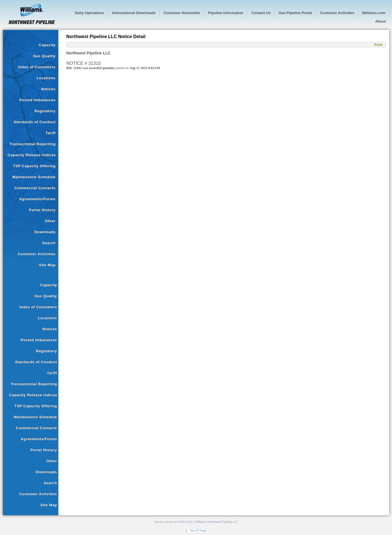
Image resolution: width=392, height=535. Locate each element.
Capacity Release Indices (32, 155)
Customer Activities (37, 254)
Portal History (42, 210)
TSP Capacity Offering (34, 166)
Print (378, 45)
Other (50, 221)
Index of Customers (37, 67)
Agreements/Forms (37, 199)
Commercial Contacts (35, 188)
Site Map (47, 265)
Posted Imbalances (37, 100)
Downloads (45, 232)
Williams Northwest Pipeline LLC (217, 522)
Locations (46, 78)
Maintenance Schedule (34, 177)
